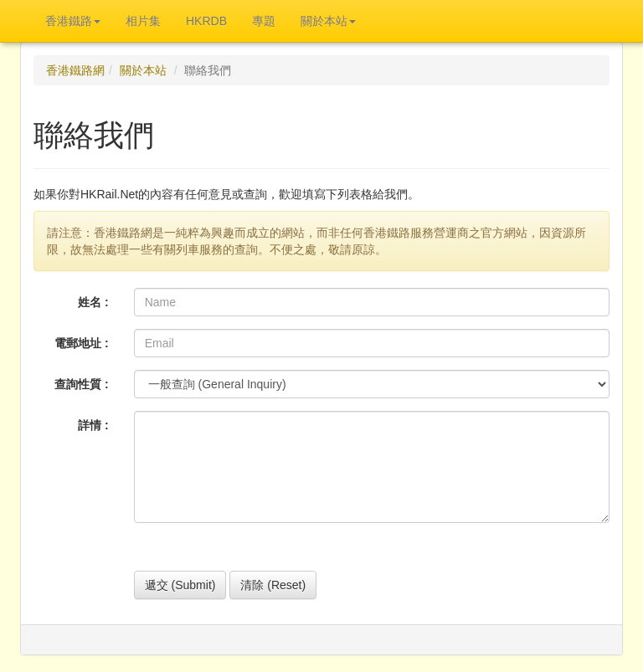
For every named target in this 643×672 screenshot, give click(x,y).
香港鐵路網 (75, 70)
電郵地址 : (82, 343)
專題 (264, 21)
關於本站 (143, 70)
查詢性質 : (82, 384)
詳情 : (93, 425)
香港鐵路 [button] (73, 21)
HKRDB (206, 21)
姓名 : (93, 302)
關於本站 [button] (328, 21)
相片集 (143, 21)
